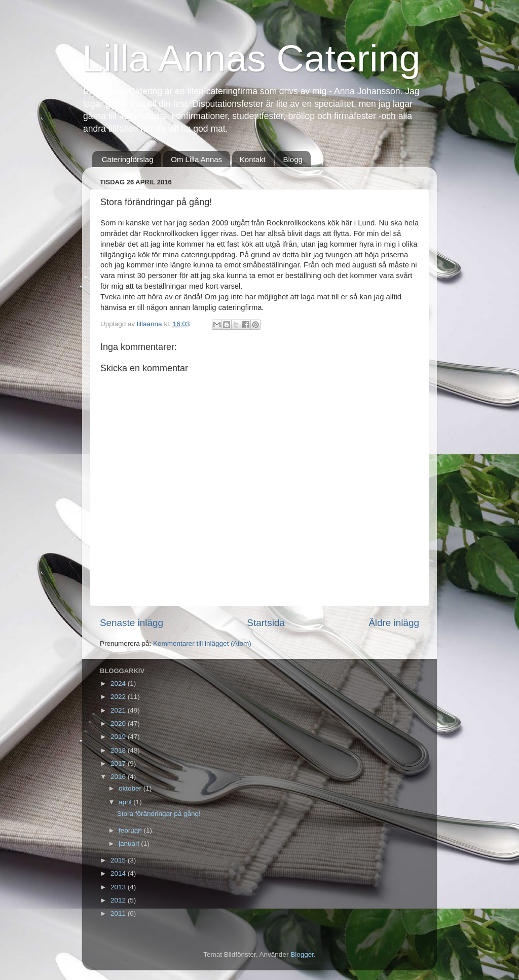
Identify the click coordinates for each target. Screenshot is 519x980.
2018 (119, 750)
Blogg (292, 159)
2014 (119, 873)
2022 (119, 697)
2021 (119, 710)
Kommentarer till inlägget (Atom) (202, 643)
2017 (119, 763)
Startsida (266, 623)
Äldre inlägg (394, 623)
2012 (119, 900)
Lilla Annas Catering (251, 58)
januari (130, 844)
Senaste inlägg (132, 623)
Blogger (302, 954)
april (126, 802)
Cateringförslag (128, 159)
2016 (119, 777)
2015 (119, 860)
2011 (119, 913)
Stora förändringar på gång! (159, 814)
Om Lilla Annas (196, 159)
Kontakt (253, 159)
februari (131, 830)
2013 (119, 887)
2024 (119, 683)
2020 (119, 723)
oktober (131, 788)
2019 (119, 737)
